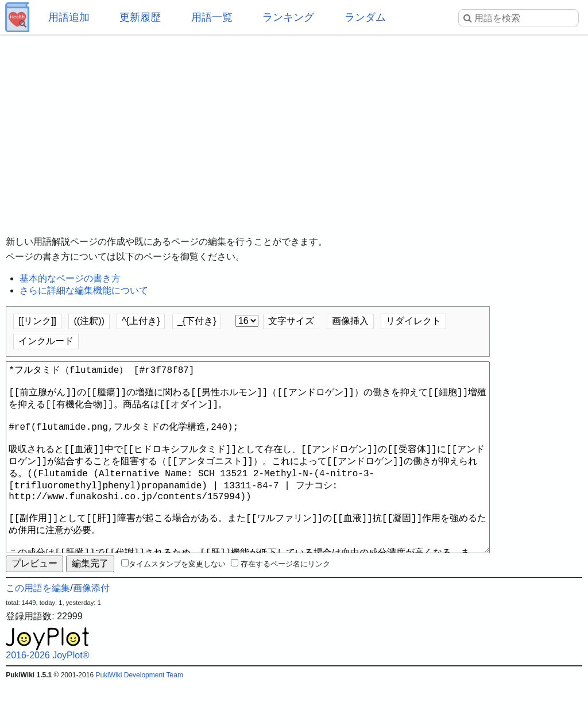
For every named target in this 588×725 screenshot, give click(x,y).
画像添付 (91, 629)
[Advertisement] (294, 126)
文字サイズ (291, 321)
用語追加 (69, 17)
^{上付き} (141, 321)
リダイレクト (413, 321)
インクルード (46, 341)
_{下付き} (197, 321)
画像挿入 (350, 321)
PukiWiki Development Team (139, 716)
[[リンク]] (37, 321)
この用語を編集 (38, 629)
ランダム (365, 17)
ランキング (288, 17)
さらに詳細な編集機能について (84, 290)
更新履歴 (140, 17)
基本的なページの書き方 (70, 278)
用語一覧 (212, 17)
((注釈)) (89, 321)
